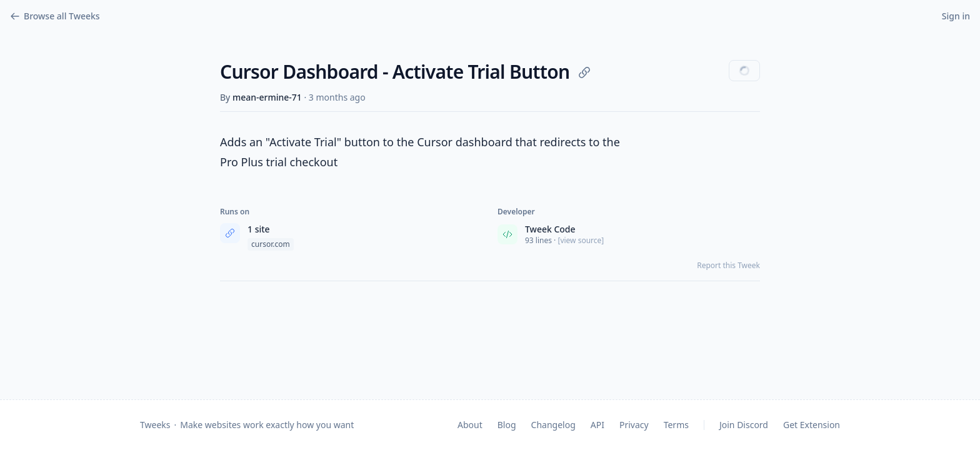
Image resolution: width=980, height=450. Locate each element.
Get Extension (812, 425)
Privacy (634, 425)
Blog (507, 425)
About (470, 425)
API (597, 425)
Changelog (553, 425)
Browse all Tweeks (55, 16)
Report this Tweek (728, 266)
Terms (676, 425)
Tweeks (155, 425)
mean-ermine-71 (267, 97)
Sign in (956, 16)
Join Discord (744, 425)
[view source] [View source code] (581, 241)
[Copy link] (584, 72)
